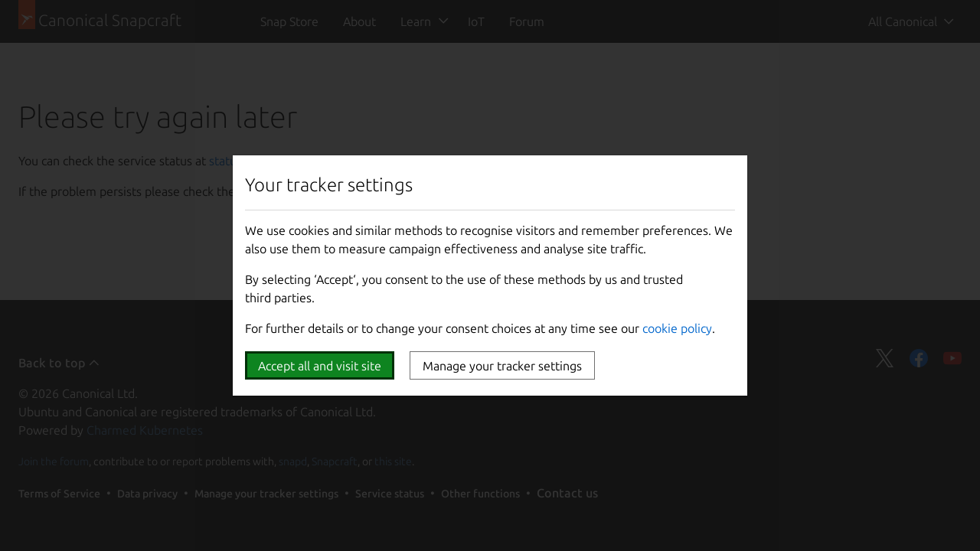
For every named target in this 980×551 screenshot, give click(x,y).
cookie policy (677, 328)
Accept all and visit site (320, 366)
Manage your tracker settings (502, 366)
